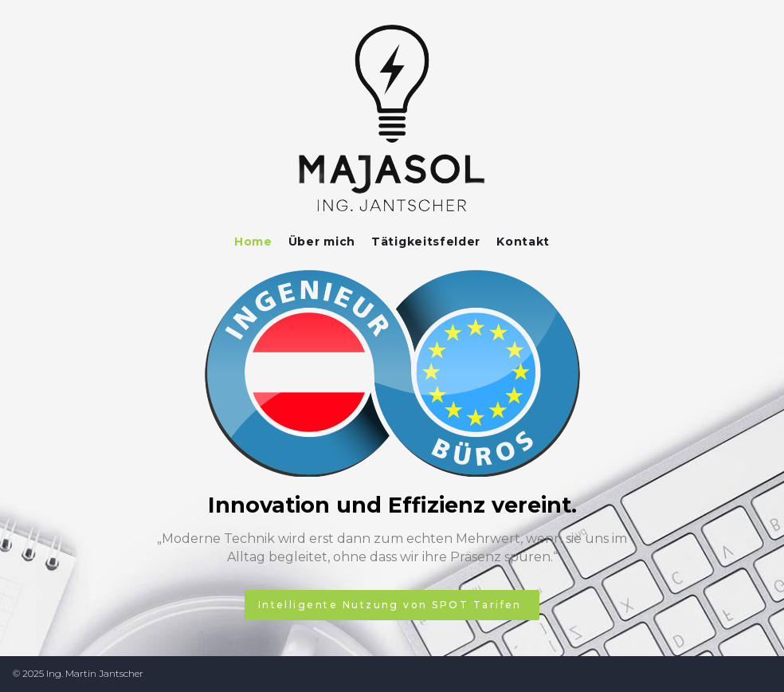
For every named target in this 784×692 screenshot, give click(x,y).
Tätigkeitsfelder (426, 242)
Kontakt (523, 242)
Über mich (322, 242)
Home (253, 242)
